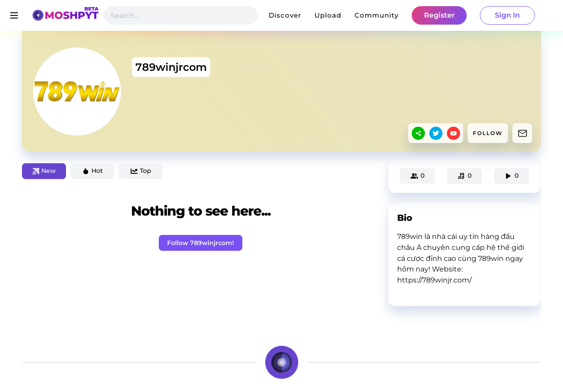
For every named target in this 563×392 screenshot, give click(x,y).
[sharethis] (418, 133)
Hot (93, 171)
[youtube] (453, 133)
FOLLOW (488, 133)
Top (141, 171)
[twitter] (436, 133)
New (44, 171)
